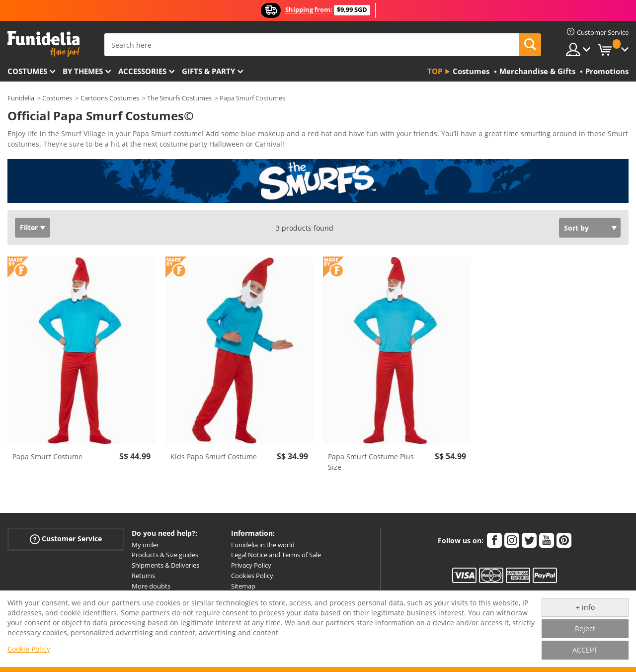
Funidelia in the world (263, 545)
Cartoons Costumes (110, 98)
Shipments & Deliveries (165, 565)
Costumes (27, 71)
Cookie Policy (29, 649)
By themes (83, 71)
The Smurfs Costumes (179, 98)
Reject (585, 629)
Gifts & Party (208, 71)
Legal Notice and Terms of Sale (276, 555)
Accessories (142, 71)
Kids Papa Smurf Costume (214, 457)
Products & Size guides (165, 555)
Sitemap (243, 586)
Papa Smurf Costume (47, 457)
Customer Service (66, 539)
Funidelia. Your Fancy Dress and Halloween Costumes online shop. (43, 44)
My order (145, 545)
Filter (29, 227)
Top (435, 71)
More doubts (151, 586)
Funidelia (21, 98)
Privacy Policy (251, 565)
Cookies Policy (252, 576)
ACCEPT (585, 650)
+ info (585, 607)
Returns (143, 576)
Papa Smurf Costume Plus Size (371, 462)
